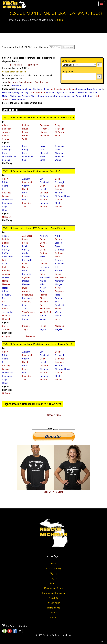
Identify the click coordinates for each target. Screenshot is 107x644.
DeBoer (44, 253)
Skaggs (26, 305)
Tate (24, 309)
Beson (43, 239)
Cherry (43, 149)
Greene (43, 263)
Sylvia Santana (64, 92)
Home (53, 563)
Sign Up (54, 573)
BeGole (6, 239)
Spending (45, 82)
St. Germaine (29, 336)
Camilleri (59, 146)
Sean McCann (91, 92)
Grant (5, 263)
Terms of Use (54, 608)
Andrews (44, 236)
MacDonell (45, 277)
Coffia (5, 253)
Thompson (45, 309)
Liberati (6, 277)
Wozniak (6, 319)
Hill (57, 267)
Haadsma (60, 263)
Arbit (57, 236)
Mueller (26, 288)
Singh (43, 160)
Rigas (43, 298)
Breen (5, 246)
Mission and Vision (53, 588)
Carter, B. (7, 250)
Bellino (26, 125)
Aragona (6, 336)
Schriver (6, 329)
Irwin (25, 153)
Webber (26, 139)
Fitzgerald (27, 260)
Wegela (58, 329)
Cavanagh (7, 149)
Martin (5, 281)
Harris (25, 267)
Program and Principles (53, 593)
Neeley (43, 288)
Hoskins (59, 270)
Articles (53, 583)
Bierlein (6, 243)
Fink (4, 260)
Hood (25, 270)
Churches (60, 250)
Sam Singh (98, 89)
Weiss (58, 312)
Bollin (25, 243)
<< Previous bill (15, 65)
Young (43, 319)
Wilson (43, 315)
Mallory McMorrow (11, 96)
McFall (43, 281)
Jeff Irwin (17, 85)
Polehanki (60, 156)
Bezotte (59, 239)
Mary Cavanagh (22, 92)
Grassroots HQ (53, 568)
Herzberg (44, 267)
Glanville (59, 260)
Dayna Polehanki (24, 89)
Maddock (59, 326)
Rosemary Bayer (84, 89)
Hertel (5, 153)
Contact (53, 613)
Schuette (44, 302)
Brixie (25, 246)
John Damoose (38, 92)
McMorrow (28, 156)
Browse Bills (54, 415)
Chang (25, 149)
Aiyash (5, 236)
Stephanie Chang (41, 89)
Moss (43, 156)
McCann (59, 153)
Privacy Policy (54, 603)
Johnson (6, 132)
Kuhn (42, 274)
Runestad (44, 136)
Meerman (7, 284)
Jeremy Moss (47, 96)
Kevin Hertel (78, 92)
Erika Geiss (8, 92)
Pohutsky (7, 295)
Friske (43, 326)
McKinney (60, 281)
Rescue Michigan (18, 20)
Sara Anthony (18, 99)
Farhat (43, 257)
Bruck (43, 246)
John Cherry (89, 96)
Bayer (25, 146)
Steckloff (60, 305)
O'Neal (5, 291)
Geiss (58, 149)
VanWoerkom (29, 312)
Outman (26, 136)
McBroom (60, 132)
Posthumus (28, 295)
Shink (25, 160)
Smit (42, 305)
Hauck (25, 129)
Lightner (26, 277)
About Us (53, 598)
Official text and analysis (14, 72)
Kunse (58, 274)
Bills (60, 20)
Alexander (27, 236)
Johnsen (6, 274)
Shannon (6, 305)
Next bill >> (33, 65)
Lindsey (44, 132)
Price (58, 295)
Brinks (43, 146)
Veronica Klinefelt (30, 96)
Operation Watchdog (42, 20)
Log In (54, 578)
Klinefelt (44, 153)
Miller (43, 284)
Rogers (58, 298)
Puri (4, 298)
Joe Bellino (70, 89)
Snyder (43, 329)
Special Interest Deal (29, 82)
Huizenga (60, 129)
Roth (4, 302)
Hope (42, 270)
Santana (6, 160)
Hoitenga (44, 129)
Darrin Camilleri (62, 96)
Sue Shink (51, 92)
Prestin (43, 295)
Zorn (57, 319)
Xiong (25, 319)
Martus (26, 281)
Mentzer (26, 284)
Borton (43, 243)
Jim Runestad (57, 89)
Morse (5, 288)
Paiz (42, 291)
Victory (6, 139)
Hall (4, 267)
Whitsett (26, 315)
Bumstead (45, 125)
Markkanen (60, 277)
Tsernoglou (8, 312)
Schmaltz (27, 302)
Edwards (26, 257)
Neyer (58, 288)
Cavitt (43, 250)
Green (25, 263)
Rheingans (27, 298)
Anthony (6, 146)
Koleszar (27, 274)
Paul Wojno (76, 96)
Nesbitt (6, 136)
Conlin (25, 253)
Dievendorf (8, 257)
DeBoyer (59, 253)
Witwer (58, 315)
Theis (58, 136)
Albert (5, 125)
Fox (42, 260)
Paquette (59, 291)
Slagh (25, 329)
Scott (58, 302)
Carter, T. (27, 250)
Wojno (58, 160)
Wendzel (6, 315)
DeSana (26, 326)
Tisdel (58, 309)
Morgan (59, 284)
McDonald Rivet (10, 156)
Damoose (7, 129)
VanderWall (45, 312)
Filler (57, 257)
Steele (5, 309)
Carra (5, 326)
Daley (58, 125)
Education (13, 82)
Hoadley (6, 270)
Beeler (25, 239)
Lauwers (26, 132)
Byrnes (58, 246)
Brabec (58, 243)
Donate (54, 617)
